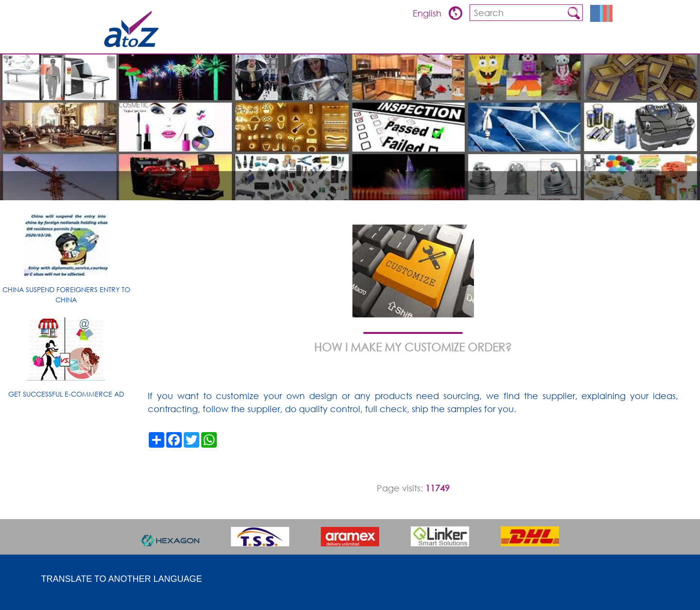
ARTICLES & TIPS (372, 42)
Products (464, 42)
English (428, 13)
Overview (421, 42)
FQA (497, 42)
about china (535, 42)
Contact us (587, 42)
